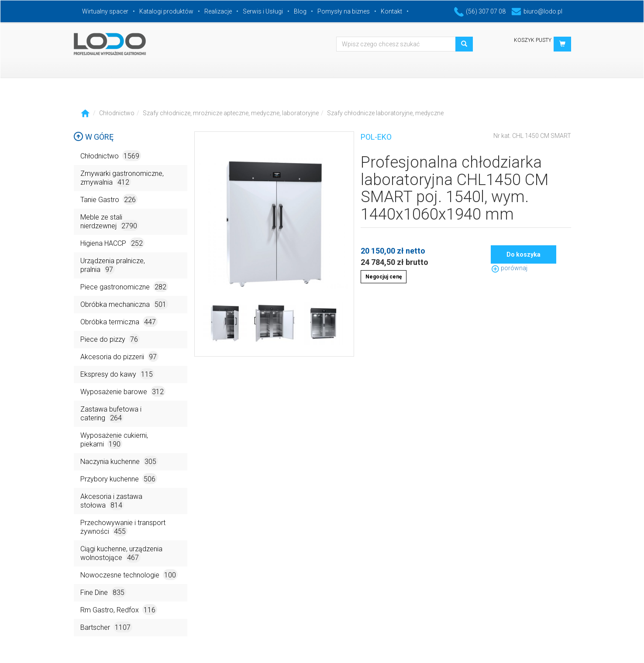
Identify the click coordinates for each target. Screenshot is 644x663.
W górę (93, 137)
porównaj (509, 268)
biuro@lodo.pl (537, 11)
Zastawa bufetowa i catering (111, 414)
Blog (300, 11)
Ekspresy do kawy (117, 374)
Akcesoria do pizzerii (119, 356)
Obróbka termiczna (119, 321)
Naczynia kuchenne (119, 461)
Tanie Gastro (109, 199)
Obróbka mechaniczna (124, 304)
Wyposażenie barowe (123, 391)
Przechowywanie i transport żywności (123, 527)
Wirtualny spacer (105, 11)
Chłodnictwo (117, 113)
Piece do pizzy (110, 339)
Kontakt (391, 11)
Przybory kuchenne (119, 479)
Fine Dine (103, 592)
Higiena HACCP (112, 243)
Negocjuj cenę (384, 277)
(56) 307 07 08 (480, 11)
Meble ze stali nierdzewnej (110, 222)
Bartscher (106, 627)
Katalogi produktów (166, 11)
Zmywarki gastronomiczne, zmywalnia (122, 178)
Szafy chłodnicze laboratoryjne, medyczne (385, 113)
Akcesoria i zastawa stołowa (111, 501)
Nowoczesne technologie (129, 575)
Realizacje (218, 11)
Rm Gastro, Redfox (119, 610)
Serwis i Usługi (263, 11)
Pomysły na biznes (344, 11)
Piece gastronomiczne (124, 287)
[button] (562, 44)
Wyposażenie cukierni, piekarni (114, 440)
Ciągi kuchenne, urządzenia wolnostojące (121, 554)
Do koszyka (523, 254)
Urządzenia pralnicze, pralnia (113, 266)
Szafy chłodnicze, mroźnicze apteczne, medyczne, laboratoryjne (231, 113)
